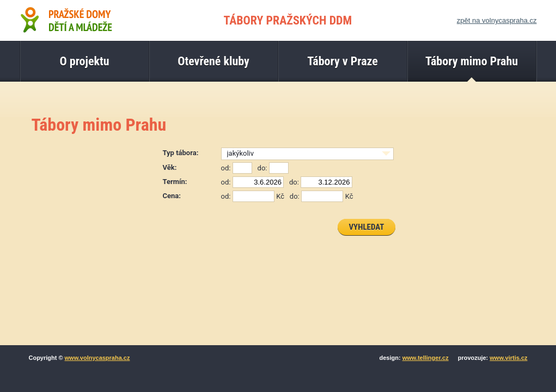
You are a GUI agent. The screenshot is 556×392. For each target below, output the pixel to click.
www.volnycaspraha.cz (97, 358)
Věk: (170, 167)
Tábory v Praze (343, 61)
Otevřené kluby (213, 61)
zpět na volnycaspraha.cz (497, 20)
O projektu (84, 61)
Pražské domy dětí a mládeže (66, 19)
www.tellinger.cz (426, 358)
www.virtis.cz (508, 358)
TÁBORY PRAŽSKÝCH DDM (288, 20)
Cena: (172, 196)
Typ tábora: (181, 153)
